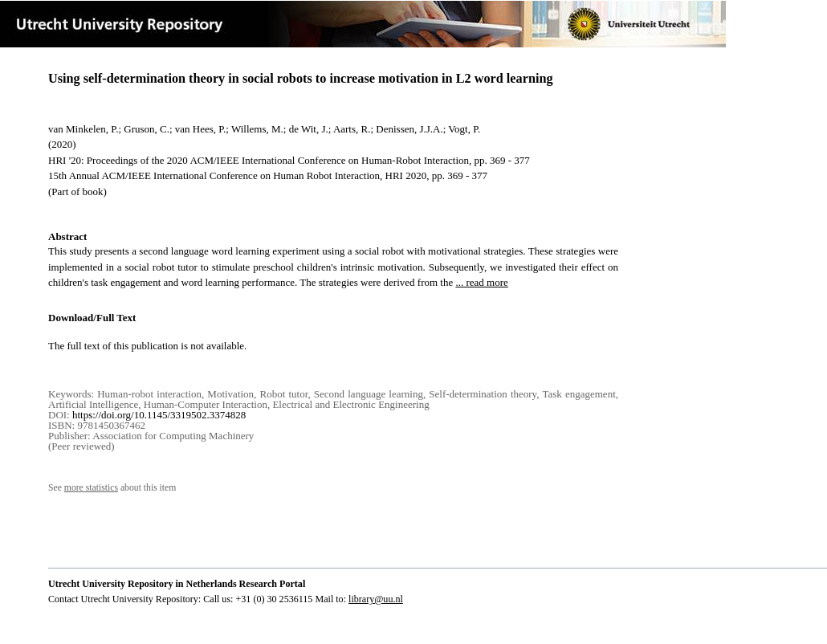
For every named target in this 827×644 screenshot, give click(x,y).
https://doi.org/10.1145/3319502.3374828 (159, 415)
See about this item (112, 488)
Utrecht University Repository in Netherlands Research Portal (177, 584)
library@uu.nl (376, 599)
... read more (481, 282)
